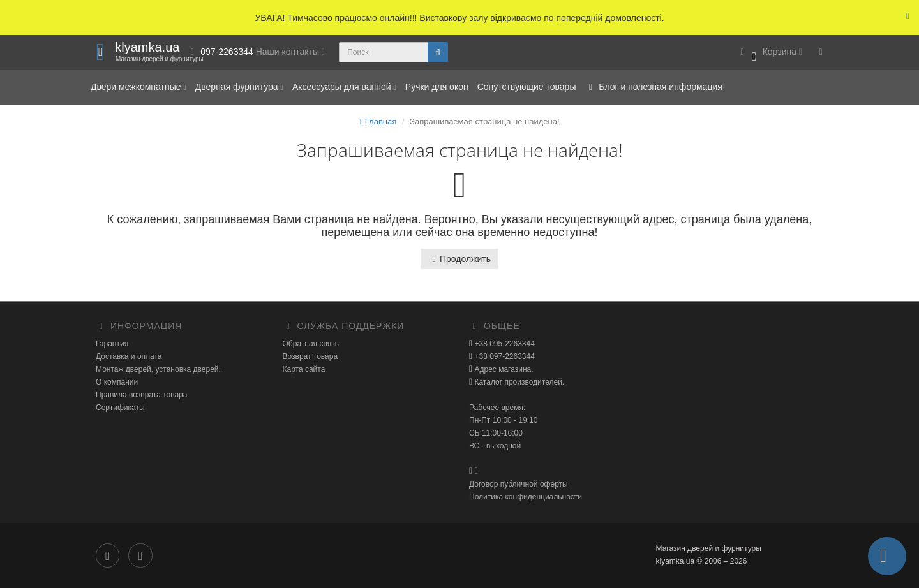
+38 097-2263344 (504, 356)
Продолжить (459, 259)
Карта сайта (304, 369)
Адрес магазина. (503, 369)
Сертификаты (120, 408)
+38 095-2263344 (504, 344)
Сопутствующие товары (527, 87)
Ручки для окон (437, 87)
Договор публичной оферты (519, 484)
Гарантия (112, 344)
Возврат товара (310, 356)
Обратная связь (311, 344)
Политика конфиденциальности (526, 497)
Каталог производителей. (518, 382)
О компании (117, 382)
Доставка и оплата (129, 356)
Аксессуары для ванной (344, 87)
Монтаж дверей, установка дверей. (158, 369)
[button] (769, 53)
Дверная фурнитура (239, 87)
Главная (378, 121)
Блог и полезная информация (653, 87)
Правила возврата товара (141, 395)
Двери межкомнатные (138, 87)
